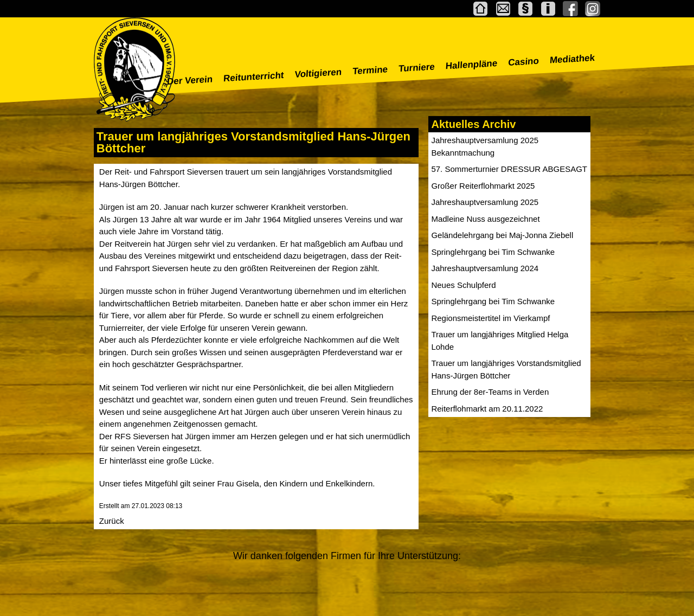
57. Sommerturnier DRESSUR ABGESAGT (509, 169)
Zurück (112, 521)
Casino (524, 62)
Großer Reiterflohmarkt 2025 (483, 186)
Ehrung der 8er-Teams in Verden (490, 392)
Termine (370, 70)
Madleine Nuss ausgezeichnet (485, 219)
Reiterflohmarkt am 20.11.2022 (487, 409)
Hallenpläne (471, 65)
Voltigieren (318, 73)
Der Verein (190, 80)
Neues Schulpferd (463, 285)
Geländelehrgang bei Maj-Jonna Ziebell (502, 235)
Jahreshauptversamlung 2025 (485, 202)
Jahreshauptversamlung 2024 (485, 268)
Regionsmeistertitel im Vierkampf (490, 318)
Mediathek (573, 59)
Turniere (417, 68)
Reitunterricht (254, 77)
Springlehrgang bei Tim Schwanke (493, 252)
